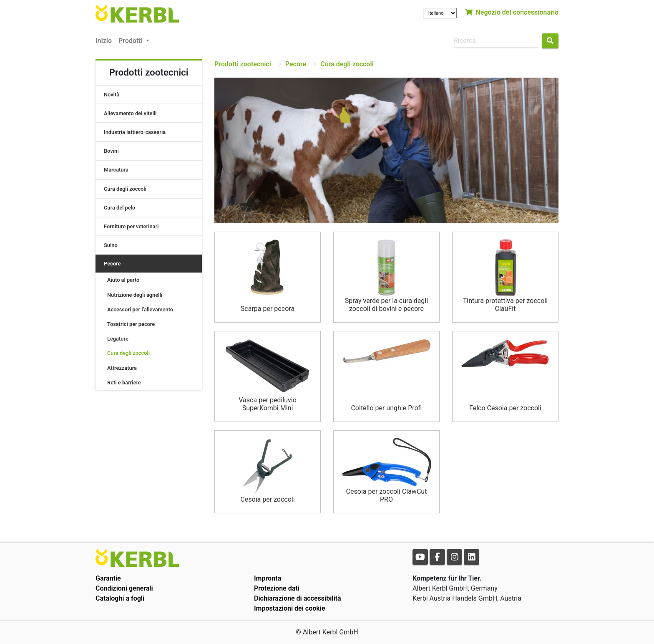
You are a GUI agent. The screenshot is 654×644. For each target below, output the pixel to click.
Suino (111, 245)
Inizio (104, 41)
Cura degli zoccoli (125, 189)
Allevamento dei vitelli (130, 113)
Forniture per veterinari (131, 226)
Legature (118, 339)
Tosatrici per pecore (131, 324)
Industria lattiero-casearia (135, 132)
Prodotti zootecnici (243, 64)
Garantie (108, 578)
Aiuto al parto (123, 280)
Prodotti (131, 41)
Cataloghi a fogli (120, 598)
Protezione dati (277, 588)
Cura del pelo (119, 208)
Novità (112, 95)
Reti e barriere (124, 383)
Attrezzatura (122, 368)
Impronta (268, 578)
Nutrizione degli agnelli (135, 295)
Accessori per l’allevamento (140, 309)
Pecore (112, 264)
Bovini (111, 151)
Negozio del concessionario (512, 12)
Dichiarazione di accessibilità (298, 598)
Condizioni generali (124, 588)
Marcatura (116, 170)
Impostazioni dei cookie (290, 608)
